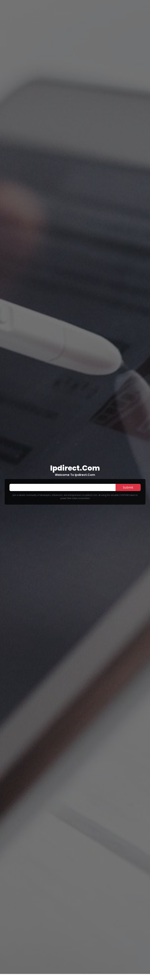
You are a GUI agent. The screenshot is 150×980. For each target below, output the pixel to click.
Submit (128, 487)
